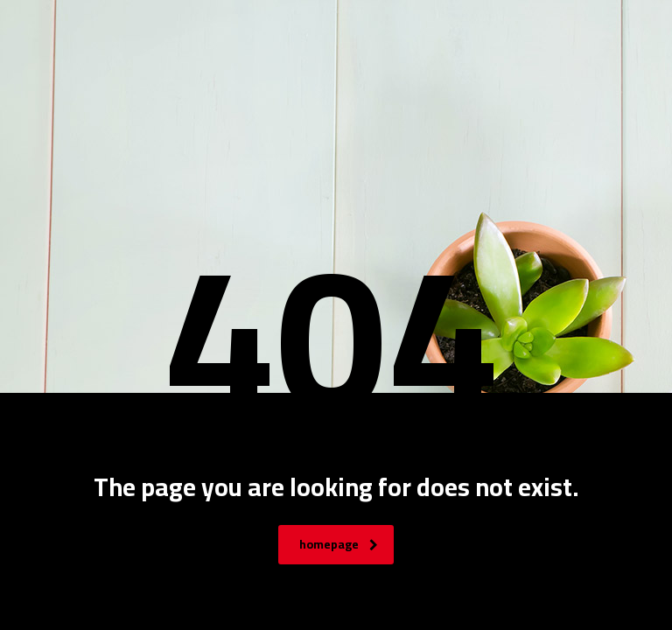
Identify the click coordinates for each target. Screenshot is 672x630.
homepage (339, 544)
